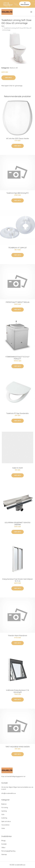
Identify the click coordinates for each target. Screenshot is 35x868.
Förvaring (5, 807)
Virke (3, 828)
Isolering (4, 818)
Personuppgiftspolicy (8, 851)
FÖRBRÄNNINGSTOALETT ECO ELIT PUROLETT (17, 358)
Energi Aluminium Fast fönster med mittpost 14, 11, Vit (17, 580)
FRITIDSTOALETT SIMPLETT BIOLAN (18, 302)
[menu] (31, 12)
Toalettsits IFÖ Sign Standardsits (17, 413)
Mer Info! (8, 78)
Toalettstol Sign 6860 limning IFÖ (18, 193)
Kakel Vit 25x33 (18, 468)
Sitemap (4, 854)
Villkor (3, 847)
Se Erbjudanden (25, 4)
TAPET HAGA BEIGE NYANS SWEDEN (18, 747)
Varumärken (5, 825)
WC (17, 68)
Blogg (3, 841)
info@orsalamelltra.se (9, 793)
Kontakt (4, 844)
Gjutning (4, 811)
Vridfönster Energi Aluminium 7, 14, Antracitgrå (17, 691)
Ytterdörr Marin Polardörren (18, 636)
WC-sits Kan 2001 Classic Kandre (17, 138)
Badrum (12, 68)
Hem (3, 26)
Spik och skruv (6, 821)
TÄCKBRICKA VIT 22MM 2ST (18, 248)
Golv (3, 814)
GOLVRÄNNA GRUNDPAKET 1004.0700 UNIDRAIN (17, 524)
